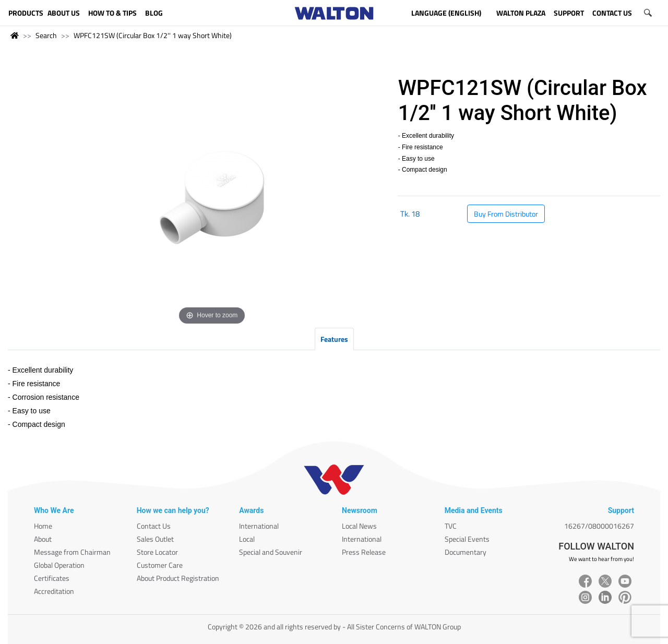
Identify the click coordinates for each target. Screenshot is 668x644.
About (43, 539)
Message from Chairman (72, 552)
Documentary (466, 552)
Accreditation (54, 591)
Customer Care (160, 565)
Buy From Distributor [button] (506, 214)
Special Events (467, 539)
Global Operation (59, 565)
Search (46, 35)
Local (247, 539)
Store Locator (157, 552)
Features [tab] (334, 339)
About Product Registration (178, 578)
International (259, 526)
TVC (451, 526)
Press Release (364, 552)
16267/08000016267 (599, 526)
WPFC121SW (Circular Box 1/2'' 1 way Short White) (153, 35)
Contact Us (154, 526)
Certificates (52, 578)
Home (43, 526)
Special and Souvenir (271, 552)
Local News (359, 526)
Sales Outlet (155, 539)
